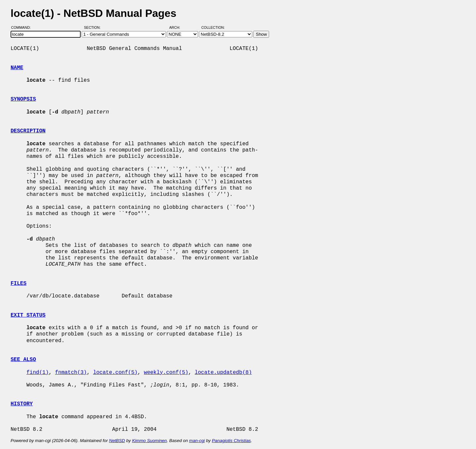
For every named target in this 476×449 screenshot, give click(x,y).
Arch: (178, 27)
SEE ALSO (23, 360)
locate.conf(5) (115, 373)
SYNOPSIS (23, 99)
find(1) (38, 373)
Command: (23, 27)
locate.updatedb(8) (223, 373)
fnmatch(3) (71, 373)
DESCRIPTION (28, 131)
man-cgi (197, 441)
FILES (19, 284)
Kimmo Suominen (149, 441)
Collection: (213, 27)
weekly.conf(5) (166, 373)
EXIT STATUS (28, 315)
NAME (17, 68)
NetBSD (117, 441)
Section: (94, 27)
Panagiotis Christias (231, 441)
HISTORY (22, 404)
